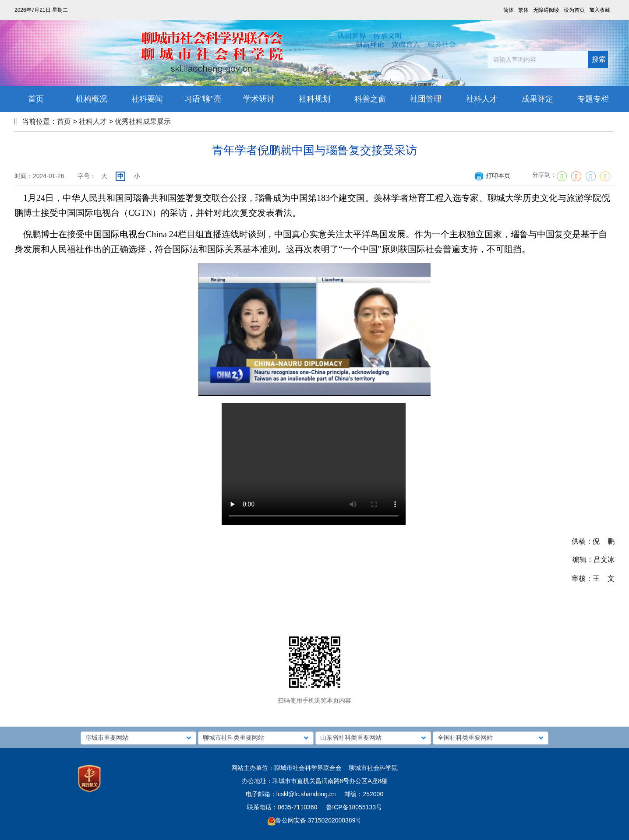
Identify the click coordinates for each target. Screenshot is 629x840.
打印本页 (492, 176)
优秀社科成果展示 (143, 121)
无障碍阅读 (546, 10)
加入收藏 (600, 10)
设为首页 (574, 10)
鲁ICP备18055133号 (354, 807)
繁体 (523, 10)
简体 (509, 10)
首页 (64, 121)
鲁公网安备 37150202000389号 (315, 820)
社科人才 (93, 121)
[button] (138, 738)
